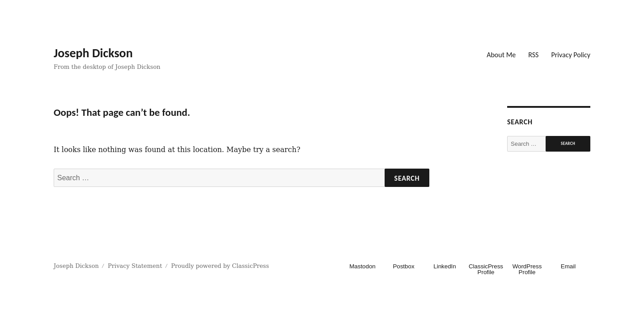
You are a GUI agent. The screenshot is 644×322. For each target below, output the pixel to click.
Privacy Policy (571, 55)
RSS (533, 55)
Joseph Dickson (93, 53)
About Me (501, 55)
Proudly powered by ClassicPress (220, 266)
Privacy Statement (135, 266)
